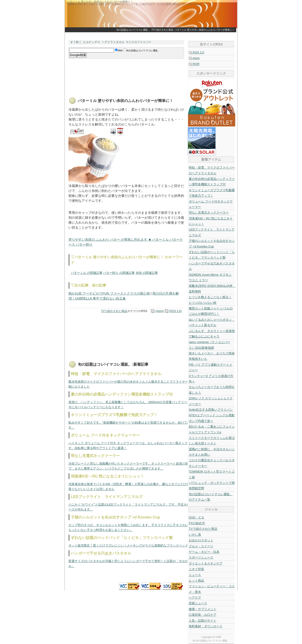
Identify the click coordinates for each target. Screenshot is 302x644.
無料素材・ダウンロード (206, 626)
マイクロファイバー (138, 42)
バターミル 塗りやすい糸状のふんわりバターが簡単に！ (204, 30)
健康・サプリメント (203, 609)
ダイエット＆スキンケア (206, 563)
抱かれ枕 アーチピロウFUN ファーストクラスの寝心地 (109, 293)
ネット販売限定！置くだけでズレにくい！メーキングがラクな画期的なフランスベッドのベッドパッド (139, 545)
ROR (194, 64)
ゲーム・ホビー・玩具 (204, 552)
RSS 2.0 (196, 52)
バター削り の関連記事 (119, 273)
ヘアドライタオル (113, 42)
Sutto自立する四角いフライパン (211, 410)
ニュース (195, 575)
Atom (194, 58)
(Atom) (160, 311)
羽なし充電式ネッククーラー (209, 213)
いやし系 (195, 535)
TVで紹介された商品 (162, 30)
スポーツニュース (201, 557)
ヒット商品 (196, 581)
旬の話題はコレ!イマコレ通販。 (133, 30)
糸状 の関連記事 (147, 273)
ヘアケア (195, 597)
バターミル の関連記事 (87, 273)
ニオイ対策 (196, 569)
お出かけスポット (201, 540)
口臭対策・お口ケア (203, 615)
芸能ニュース (198, 603)
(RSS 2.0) (175, 311)
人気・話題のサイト (203, 621)
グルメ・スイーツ (201, 546)
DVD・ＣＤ (197, 517)
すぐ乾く (76, 42)
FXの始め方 (197, 523)
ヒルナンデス (92, 42)
